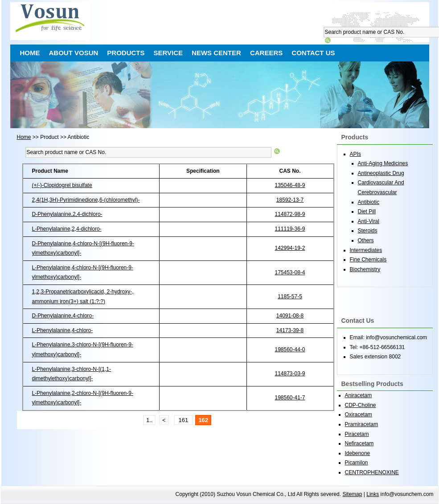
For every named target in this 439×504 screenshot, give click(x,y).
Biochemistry (365, 269)
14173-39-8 (290, 330)
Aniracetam (359, 395)
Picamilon (357, 463)
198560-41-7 (290, 398)
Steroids (368, 231)
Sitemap (352, 494)
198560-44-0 (290, 350)
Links (373, 494)
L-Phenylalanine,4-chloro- (63, 330)
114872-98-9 (290, 214)
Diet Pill (367, 211)
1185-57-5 (290, 297)
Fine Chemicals (368, 260)
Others (366, 240)
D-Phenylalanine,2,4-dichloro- (67, 214)
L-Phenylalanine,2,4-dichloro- (67, 229)
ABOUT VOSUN (74, 53)
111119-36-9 (290, 229)
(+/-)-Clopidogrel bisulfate (62, 185)
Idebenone (358, 453)
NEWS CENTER (216, 53)
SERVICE (168, 53)
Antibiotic (369, 202)
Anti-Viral (369, 221)
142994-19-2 (290, 248)
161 (183, 420)
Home (24, 137)
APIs (355, 154)
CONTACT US (313, 53)
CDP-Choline (361, 405)
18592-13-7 (290, 200)
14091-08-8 (290, 316)
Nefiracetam (359, 443)
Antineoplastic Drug (381, 173)
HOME (30, 53)
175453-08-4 (290, 272)
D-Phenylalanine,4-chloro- (63, 316)
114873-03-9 (290, 374)
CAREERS (266, 53)
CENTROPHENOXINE (372, 472)
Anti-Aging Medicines (383, 163)
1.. (149, 420)
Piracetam (357, 434)
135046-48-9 (290, 185)
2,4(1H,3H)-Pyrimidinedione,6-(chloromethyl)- (86, 200)
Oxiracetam (359, 415)
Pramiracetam (362, 424)
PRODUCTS (126, 53)
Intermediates (366, 250)
